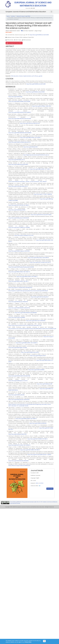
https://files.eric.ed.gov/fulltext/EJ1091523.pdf (19, 466)
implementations (27, 76)
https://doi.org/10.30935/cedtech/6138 (35, 92)
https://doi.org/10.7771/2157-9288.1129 (43, 194)
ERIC (37, 483)
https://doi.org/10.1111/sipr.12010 (30, 147)
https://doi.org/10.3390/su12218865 (17, 317)
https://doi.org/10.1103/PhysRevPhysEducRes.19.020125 (21, 267)
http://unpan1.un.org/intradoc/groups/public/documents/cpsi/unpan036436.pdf (28, 291)
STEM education (15, 76)
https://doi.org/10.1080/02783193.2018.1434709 (20, 142)
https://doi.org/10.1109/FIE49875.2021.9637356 (19, 376)
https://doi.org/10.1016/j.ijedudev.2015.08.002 (19, 400)
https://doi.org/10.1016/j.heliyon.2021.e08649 (38, 258)
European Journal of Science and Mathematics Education (26, 12)
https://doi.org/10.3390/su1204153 (16, 395)
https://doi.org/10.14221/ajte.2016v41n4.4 (18, 186)
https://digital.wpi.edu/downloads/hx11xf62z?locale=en (36, 155)
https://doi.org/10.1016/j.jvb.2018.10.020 (17, 434)
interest (21, 76)
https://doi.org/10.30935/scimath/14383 (39, 35)
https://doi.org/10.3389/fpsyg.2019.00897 (18, 164)
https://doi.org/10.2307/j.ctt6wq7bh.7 (40, 297)
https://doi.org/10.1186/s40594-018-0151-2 (18, 281)
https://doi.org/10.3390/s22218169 (36, 370)
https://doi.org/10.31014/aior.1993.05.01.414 (30, 123)
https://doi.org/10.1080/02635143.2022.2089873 (20, 112)
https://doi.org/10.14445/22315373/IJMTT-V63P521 (39, 455)
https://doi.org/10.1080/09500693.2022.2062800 (20, 133)
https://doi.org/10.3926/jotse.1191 (44, 384)
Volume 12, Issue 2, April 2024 (23, 16)
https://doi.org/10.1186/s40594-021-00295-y (27, 277)
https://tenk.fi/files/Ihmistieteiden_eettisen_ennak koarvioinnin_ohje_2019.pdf (27, 182)
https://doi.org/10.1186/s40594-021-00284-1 (31, 137)
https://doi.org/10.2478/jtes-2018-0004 (42, 106)
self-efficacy (35, 76)
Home (8, 16)
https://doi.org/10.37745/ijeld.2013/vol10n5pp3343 (20, 287)
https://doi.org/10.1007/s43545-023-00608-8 (19, 445)
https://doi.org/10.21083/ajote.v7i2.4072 (18, 381)
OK (44, 641)
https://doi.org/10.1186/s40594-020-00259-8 (27, 343)
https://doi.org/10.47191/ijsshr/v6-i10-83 (24, 235)
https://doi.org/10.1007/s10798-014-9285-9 (19, 205)
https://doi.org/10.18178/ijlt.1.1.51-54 (17, 160)
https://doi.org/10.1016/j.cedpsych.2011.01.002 (19, 251)
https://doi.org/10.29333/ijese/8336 (17, 210)
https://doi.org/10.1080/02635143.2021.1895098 (26, 313)
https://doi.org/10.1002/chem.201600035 (36, 321)
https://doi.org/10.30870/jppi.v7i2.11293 (18, 348)
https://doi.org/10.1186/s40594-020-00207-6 (19, 272)
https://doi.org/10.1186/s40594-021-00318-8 (26, 419)
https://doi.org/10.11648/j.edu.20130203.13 (18, 302)
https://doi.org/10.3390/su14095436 (38, 423)
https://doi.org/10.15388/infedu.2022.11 (30, 352)
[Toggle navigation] (51, 12)
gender (41, 76)
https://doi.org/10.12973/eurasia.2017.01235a (41, 215)
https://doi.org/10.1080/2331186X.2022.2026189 (19, 101)
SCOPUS (41, 483)
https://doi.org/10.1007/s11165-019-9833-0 (30, 450)
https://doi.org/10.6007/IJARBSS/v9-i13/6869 (19, 227)
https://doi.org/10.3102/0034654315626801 (18, 461)
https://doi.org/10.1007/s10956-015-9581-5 (37, 439)
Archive (13, 16)
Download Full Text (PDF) (14, 43)
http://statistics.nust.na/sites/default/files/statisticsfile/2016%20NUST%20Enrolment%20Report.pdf (32, 329)
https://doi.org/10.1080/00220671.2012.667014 (19, 308)
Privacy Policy (28, 642)
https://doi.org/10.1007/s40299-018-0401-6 (40, 262)
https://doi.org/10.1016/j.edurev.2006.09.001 (19, 218)
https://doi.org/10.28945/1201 (15, 97)
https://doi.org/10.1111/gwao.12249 (38, 356)
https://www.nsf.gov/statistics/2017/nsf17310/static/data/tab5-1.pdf (25, 325)
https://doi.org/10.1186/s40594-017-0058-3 (40, 169)
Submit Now (50, 489)
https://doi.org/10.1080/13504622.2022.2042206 (20, 119)
